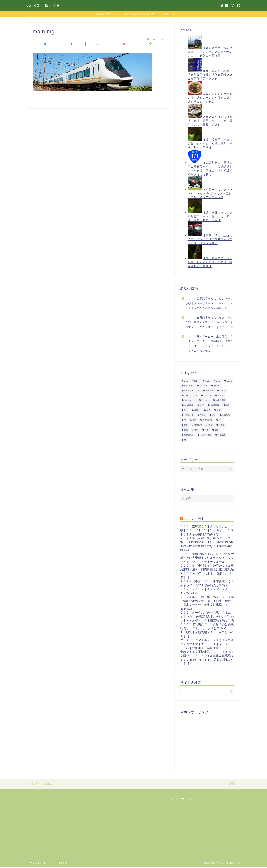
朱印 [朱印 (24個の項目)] (194, 421)
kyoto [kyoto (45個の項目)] (207, 382)
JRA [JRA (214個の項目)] (186, 382)
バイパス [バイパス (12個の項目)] (207, 396)
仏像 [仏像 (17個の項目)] (228, 406)
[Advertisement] (208, 742)
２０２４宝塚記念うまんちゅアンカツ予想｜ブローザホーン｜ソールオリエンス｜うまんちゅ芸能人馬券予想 (209, 304)
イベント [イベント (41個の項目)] (217, 386)
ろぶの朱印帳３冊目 (43, 5)
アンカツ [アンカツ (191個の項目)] (203, 386)
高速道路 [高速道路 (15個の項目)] (221, 435)
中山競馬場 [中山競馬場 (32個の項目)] (189, 406)
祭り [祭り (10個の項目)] (210, 425)
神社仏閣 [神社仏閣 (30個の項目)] (198, 425)
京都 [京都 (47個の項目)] (202, 406)
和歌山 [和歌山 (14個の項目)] (197, 411)
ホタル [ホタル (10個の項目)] (221, 396)
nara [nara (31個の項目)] (218, 382)
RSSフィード (194, 519)
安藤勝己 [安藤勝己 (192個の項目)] (226, 416)
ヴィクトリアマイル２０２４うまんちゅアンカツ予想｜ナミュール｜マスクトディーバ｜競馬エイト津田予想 (207, 644)
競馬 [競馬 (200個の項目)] (196, 430)
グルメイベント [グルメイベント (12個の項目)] (191, 396)
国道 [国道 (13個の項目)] (208, 411)
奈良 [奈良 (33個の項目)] (214, 416)
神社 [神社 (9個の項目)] (186, 425)
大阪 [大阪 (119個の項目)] (219, 411)
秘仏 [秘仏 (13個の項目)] (186, 430)
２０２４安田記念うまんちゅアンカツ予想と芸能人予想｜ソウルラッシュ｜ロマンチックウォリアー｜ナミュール (209, 323)
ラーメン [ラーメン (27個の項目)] (206, 401)
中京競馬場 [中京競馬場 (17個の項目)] (221, 401)
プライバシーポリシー (41, 864)
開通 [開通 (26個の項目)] (217, 430)
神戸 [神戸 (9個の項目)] (221, 421)
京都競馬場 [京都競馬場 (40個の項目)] (215, 406)
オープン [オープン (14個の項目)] (209, 391)
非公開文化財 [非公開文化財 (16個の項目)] (206, 435)
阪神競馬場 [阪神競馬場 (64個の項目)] (189, 435)
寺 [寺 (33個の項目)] (185, 421)
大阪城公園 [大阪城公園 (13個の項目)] (189, 416)
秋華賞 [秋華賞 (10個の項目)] (221, 425)
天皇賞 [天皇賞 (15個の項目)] (203, 416)
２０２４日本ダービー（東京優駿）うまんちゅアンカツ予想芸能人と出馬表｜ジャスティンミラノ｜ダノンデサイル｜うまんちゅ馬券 (209, 344)
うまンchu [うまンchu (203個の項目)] (188, 386)
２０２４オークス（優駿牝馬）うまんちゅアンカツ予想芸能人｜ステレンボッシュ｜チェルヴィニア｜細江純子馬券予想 (207, 617)
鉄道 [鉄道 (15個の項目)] (207, 430)
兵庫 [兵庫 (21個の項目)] (186, 411)
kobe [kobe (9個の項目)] (197, 382)
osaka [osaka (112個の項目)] (229, 382)
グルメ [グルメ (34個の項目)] (222, 391)
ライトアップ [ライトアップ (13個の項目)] (190, 401)
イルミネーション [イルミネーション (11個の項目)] (192, 391)
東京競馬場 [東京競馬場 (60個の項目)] (207, 421)
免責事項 (63, 864)
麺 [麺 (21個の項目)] (185, 440)
